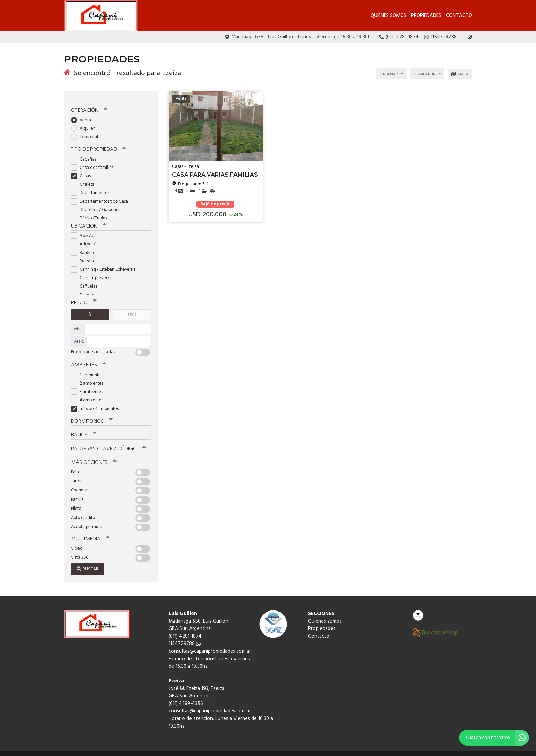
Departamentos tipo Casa (102, 196)
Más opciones (93, 456)
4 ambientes (89, 394)
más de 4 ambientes (97, 403)
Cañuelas (86, 281)
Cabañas (86, 154)
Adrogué (86, 239)
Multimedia (90, 532)
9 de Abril (87, 230)
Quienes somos (388, 16)
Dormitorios (92, 415)
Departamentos (92, 188)
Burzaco (85, 255)
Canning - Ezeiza (94, 272)
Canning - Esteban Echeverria (106, 264)
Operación (89, 105)
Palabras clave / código (108, 442)
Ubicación (88, 221)
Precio (84, 297)
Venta (83, 115)
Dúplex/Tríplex (91, 213)
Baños (84, 429)
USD (132, 309)
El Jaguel (86, 289)
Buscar (88, 562)
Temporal (87, 132)
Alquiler (85, 123)
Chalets (85, 179)
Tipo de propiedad (98, 144)
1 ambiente (88, 369)
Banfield (85, 247)
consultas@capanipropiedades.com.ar (210, 644)
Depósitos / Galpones (98, 204)
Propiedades (426, 16)
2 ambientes (89, 377)
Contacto (459, 16)
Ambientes (88, 359)
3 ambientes (89, 386)
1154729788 (185, 637)
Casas (83, 171)
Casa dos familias (94, 162)
